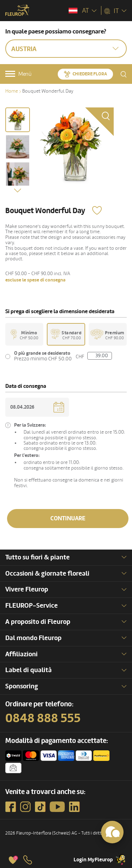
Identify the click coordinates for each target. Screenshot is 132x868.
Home (12, 91)
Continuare (68, 518)
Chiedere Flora (90, 74)
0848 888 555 (43, 718)
